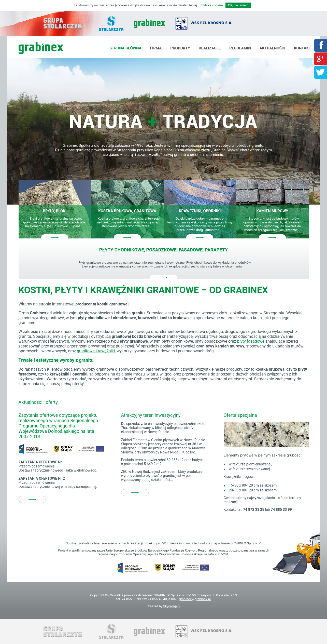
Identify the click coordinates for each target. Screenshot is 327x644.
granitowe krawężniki (96, 351)
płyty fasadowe (251, 341)
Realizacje (210, 48)
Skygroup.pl (172, 606)
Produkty (180, 48)
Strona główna (125, 48)
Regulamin (240, 48)
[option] (164, 131)
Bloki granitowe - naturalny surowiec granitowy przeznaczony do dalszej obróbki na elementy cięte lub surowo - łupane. (55, 222)
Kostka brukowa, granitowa (127, 211)
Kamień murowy (272, 211)
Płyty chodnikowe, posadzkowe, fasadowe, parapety (163, 250)
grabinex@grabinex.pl (195, 599)
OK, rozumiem (238, 5)
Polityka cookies (211, 5)
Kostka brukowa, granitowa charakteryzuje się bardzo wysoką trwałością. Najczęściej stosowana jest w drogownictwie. (128, 222)
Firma (156, 48)
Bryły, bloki (55, 211)
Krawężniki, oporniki (200, 211)
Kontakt (302, 48)
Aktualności (272, 48)
